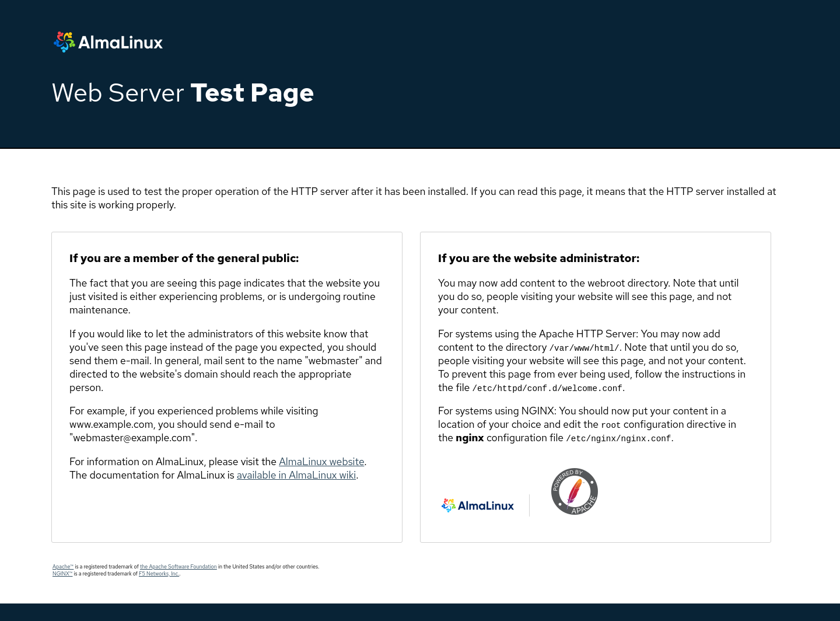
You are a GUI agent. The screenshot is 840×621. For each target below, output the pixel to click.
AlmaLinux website (321, 461)
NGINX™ (62, 574)
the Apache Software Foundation (178, 567)
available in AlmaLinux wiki (296, 475)
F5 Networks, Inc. (159, 574)
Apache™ (63, 567)
